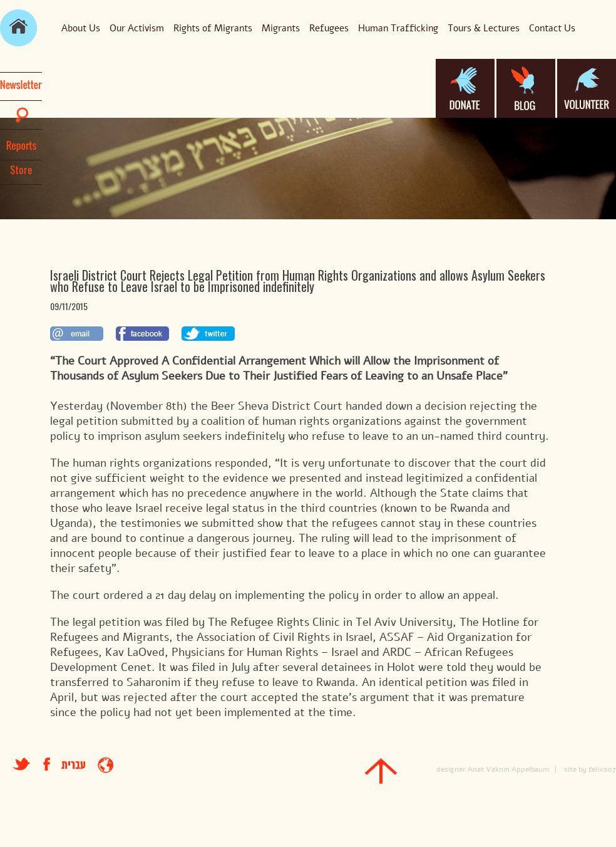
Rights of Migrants (213, 28)
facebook (52, 764)
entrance (105, 765)
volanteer (587, 88)
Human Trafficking (398, 28)
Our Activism (137, 28)
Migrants (281, 28)
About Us (81, 28)
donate (465, 88)
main (18, 28)
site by (575, 769)
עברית (73, 765)
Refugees (329, 28)
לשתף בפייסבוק (142, 334)
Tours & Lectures (484, 28)
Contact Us (552, 28)
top (381, 771)
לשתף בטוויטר (208, 334)
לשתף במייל (77, 334)
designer (451, 769)
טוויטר (22, 764)
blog (526, 88)
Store (21, 170)
